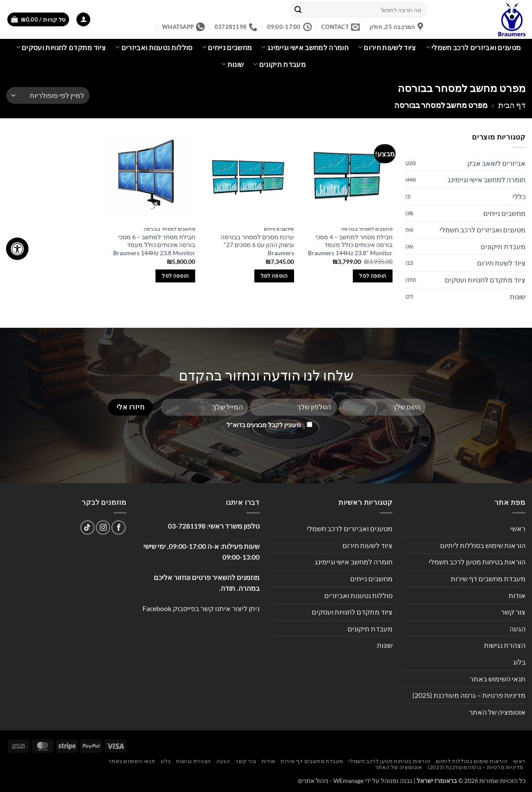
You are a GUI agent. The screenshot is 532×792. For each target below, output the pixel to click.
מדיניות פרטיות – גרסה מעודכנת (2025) (469, 695)
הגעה (518, 629)
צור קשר (513, 612)
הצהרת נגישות (505, 645)
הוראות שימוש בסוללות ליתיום (483, 545)
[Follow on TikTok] (87, 527)
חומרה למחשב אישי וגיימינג (305, 48)
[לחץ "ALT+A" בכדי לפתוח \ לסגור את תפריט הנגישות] (17, 249)
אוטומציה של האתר (497, 712)
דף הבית (512, 105)
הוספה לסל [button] (373, 276)
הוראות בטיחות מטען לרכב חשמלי (477, 562)
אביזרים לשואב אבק (496, 163)
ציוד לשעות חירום (387, 48)
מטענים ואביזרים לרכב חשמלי (473, 48)
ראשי (518, 528)
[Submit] (298, 10)
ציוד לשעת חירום (501, 263)
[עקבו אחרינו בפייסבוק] (119, 527)
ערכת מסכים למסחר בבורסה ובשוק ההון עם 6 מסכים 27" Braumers (257, 245)
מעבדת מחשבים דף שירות (488, 578)
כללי (519, 196)
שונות (233, 64)
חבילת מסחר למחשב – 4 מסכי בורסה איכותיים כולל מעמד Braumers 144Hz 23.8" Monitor (350, 245)
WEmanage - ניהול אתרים (331, 781)
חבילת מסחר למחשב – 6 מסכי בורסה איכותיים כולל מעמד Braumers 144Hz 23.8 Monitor (154, 245)
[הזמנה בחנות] (48, 96)
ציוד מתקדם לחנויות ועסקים (61, 48)
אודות (517, 595)
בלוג (519, 662)
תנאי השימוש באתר (498, 679)
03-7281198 (187, 526)
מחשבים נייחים (227, 48)
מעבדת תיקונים (279, 64)
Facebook (157, 608)
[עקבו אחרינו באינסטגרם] (103, 527)
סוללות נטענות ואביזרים (154, 48)
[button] (83, 20)
